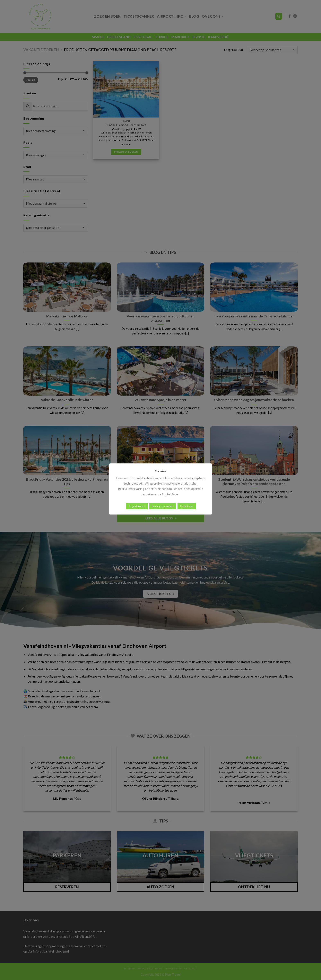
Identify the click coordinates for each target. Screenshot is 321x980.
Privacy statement (163, 506)
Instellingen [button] (187, 506)
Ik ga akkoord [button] (137, 506)
